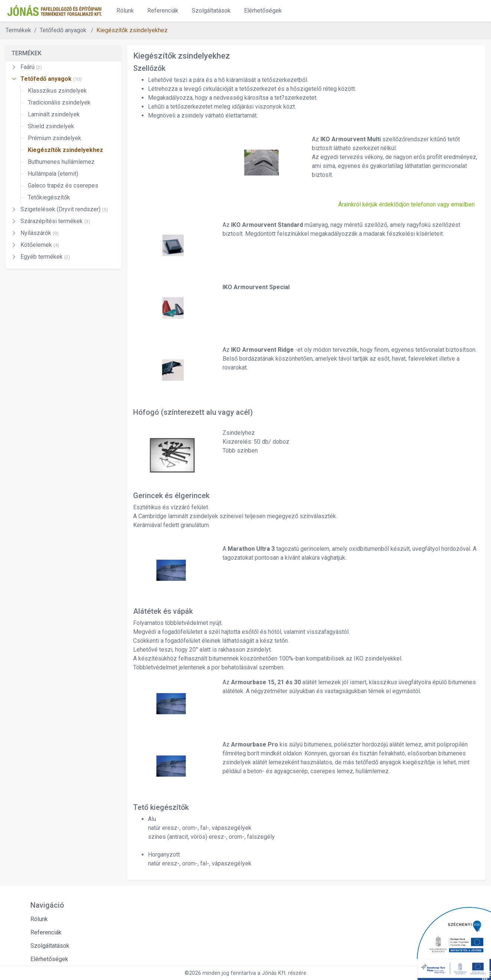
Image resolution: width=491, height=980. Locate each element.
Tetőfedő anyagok (51, 79)
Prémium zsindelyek (55, 138)
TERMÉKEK (27, 53)
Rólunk (125, 11)
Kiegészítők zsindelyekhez (132, 30)
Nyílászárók (39, 233)
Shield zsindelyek (51, 126)
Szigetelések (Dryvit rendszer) (64, 209)
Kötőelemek (40, 245)
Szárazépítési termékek (55, 221)
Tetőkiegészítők (49, 197)
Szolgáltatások (211, 11)
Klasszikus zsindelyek (57, 91)
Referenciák (163, 11)
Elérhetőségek (263, 11)
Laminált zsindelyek (54, 114)
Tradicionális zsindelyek (59, 102)
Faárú (31, 67)
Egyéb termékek (45, 257)
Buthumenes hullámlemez (61, 162)
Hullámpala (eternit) (53, 174)
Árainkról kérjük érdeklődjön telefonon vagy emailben (406, 204)
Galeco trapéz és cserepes (63, 186)
